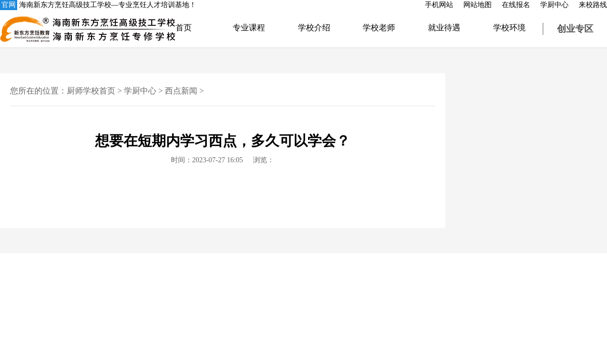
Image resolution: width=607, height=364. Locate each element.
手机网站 (439, 5)
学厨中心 (554, 5)
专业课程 (249, 28)
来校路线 (593, 5)
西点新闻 (181, 91)
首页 (184, 28)
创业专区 (575, 29)
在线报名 (516, 5)
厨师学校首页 (91, 91)
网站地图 (478, 5)
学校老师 (379, 28)
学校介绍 (314, 28)
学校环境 (509, 28)
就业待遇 (444, 28)
